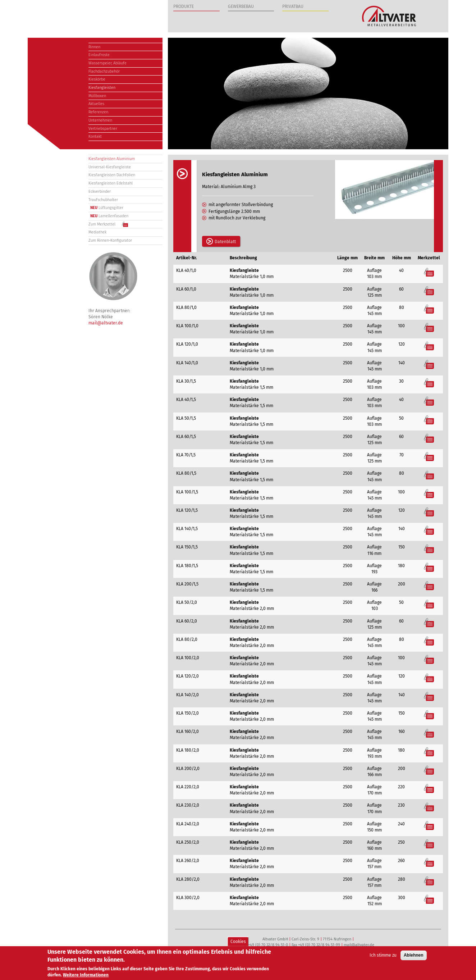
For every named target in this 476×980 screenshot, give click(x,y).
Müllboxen (97, 96)
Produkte (184, 6)
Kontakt (95, 136)
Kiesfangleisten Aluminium (112, 159)
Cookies (238, 942)
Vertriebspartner (103, 129)
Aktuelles (96, 104)
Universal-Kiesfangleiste (110, 167)
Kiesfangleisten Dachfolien (112, 175)
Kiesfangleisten (102, 88)
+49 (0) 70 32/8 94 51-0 (268, 945)
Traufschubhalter (103, 200)
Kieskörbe (97, 79)
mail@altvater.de (106, 323)
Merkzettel (429, 272)
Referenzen (98, 112)
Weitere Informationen (86, 976)
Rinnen (94, 47)
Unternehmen (100, 120)
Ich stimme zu (383, 956)
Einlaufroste (99, 55)
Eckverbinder (100, 192)
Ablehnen (414, 956)
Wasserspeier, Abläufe (107, 63)
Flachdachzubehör (104, 71)
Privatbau (293, 6)
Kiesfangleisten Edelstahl (111, 183)
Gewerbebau (241, 6)
